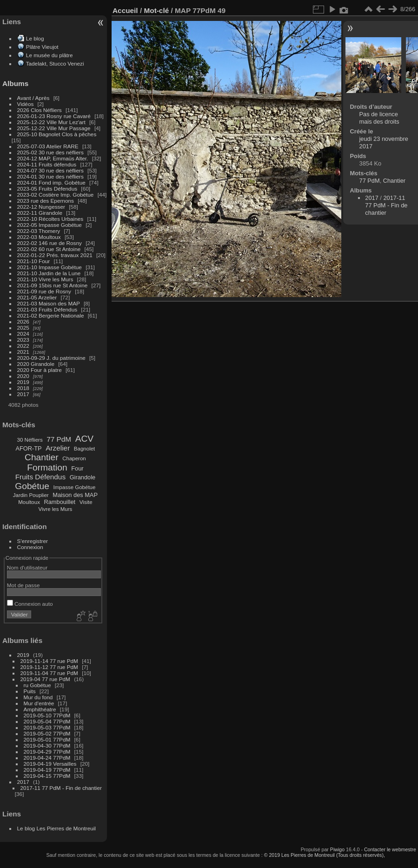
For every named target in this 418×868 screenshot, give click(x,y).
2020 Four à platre (40, 370)
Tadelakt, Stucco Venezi (55, 63)
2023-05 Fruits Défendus (47, 189)
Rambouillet (60, 502)
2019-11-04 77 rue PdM (49, 673)
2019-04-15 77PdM (47, 776)
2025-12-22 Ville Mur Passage (54, 128)
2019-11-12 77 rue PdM (49, 667)
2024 (23, 334)
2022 (23, 346)
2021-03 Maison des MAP (49, 303)
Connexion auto (30, 604)
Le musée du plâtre (50, 55)
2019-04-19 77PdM (47, 770)
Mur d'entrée (39, 703)
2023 (23, 340)
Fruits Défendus (40, 477)
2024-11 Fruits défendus (47, 164)
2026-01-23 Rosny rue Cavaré (54, 116)
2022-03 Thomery (39, 231)
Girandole (83, 477)
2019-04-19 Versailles (50, 764)
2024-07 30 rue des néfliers (50, 170)
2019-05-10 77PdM (47, 715)
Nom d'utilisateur (27, 567)
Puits (30, 691)
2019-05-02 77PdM (47, 733)
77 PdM (59, 439)
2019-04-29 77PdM (47, 752)
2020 (23, 376)
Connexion (30, 547)
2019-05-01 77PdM (47, 739)
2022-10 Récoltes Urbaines (50, 219)
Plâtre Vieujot (42, 47)
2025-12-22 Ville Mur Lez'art (51, 122)
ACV (84, 439)
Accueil (125, 10)
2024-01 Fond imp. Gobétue (51, 182)
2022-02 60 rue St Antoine (49, 249)
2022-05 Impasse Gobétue (50, 225)
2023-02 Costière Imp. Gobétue (56, 195)
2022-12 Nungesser (41, 207)
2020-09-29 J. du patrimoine (51, 358)
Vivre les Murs (56, 509)
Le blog (35, 38)
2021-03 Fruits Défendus (47, 309)
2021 (23, 352)
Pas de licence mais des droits (379, 118)
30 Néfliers (30, 440)
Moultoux (29, 502)
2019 (23, 382)
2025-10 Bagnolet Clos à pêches (57, 134)
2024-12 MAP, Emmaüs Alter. (53, 158)
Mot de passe (23, 585)
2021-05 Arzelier (37, 297)
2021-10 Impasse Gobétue (50, 267)
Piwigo (337, 849)
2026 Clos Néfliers (40, 110)
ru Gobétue (37, 685)
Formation (47, 467)
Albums (15, 83)
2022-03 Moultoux (39, 237)
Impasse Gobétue (75, 487)
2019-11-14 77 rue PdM (49, 661)
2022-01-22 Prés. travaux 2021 (55, 255)
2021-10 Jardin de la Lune (49, 273)
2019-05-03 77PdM (47, 727)
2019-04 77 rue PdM (45, 679)
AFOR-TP (28, 448)
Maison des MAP (75, 495)
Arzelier (58, 448)
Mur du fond (38, 697)
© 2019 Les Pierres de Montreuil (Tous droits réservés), (325, 855)
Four (77, 468)
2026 (23, 321)
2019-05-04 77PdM (47, 721)
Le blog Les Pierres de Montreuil (56, 828)
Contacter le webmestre (390, 849)
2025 (23, 328)
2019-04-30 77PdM (47, 745)
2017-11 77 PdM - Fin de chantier (61, 788)
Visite (86, 502)
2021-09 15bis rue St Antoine (53, 285)
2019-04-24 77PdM (47, 758)
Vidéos (26, 104)
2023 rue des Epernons (46, 201)
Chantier (42, 457)
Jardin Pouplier (31, 495)
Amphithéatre (40, 709)
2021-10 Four (34, 261)
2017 (23, 394)
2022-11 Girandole (40, 213)
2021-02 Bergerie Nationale (51, 315)
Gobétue (32, 486)
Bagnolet (84, 449)
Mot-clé (156, 10)
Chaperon (74, 458)
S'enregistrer (33, 541)
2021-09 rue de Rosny (44, 291)
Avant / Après (33, 98)
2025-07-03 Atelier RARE (48, 146)
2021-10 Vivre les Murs (45, 279)
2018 (23, 388)
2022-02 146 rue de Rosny (50, 243)
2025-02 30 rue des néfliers (50, 152)
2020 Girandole (36, 364)
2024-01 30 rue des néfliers (51, 176)
